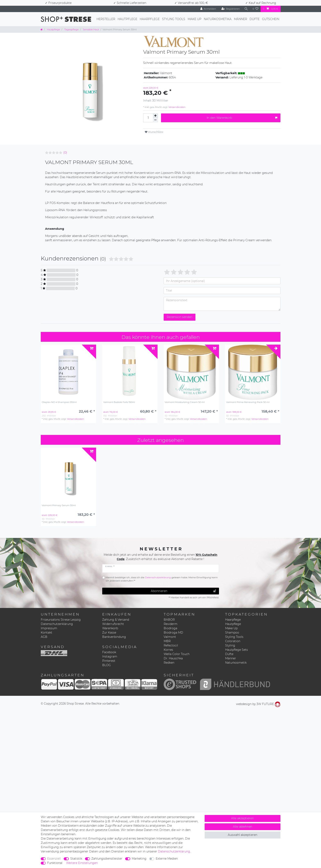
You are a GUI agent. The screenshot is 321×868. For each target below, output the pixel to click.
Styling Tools (174, 19)
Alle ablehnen (243, 827)
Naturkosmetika (218, 19)
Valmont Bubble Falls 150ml (119, 402)
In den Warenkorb (242, 118)
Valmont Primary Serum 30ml (59, 505)
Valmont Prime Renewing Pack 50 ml (248, 402)
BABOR (169, 620)
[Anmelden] (208, 9)
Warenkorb (110, 628)
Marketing (139, 859)
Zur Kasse (109, 633)
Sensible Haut (91, 29)
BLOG (107, 665)
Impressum (49, 628)
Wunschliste (154, 132)
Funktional (55, 863)
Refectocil (171, 645)
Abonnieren (183, 591)
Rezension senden (180, 317)
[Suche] (246, 9)
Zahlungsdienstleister (107, 859)
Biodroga (170, 628)
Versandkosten (177, 107)
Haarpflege (150, 19)
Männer (240, 19)
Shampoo (232, 633)
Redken (169, 663)
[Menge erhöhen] (155, 116)
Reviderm (171, 624)
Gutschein (271, 19)
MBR (167, 641)
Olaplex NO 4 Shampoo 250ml (59, 402)
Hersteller (106, 19)
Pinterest (109, 661)
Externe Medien (167, 859)
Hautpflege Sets (236, 650)
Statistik (76, 859)
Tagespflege (71, 29)
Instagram (110, 656)
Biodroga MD (173, 633)
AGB (44, 637)
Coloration (233, 641)
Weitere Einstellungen (82, 863)
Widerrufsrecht (113, 624)
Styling (230, 645)
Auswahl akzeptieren (243, 835)
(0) (65, 153)
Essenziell (54, 859)
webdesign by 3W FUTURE (258, 704)
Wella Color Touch (177, 654)
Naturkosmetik (236, 663)
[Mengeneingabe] (148, 118)
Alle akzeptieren (242, 818)
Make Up (195, 19)
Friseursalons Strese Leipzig (61, 620)
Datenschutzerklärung (57, 624)
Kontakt (47, 633)
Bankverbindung (114, 637)
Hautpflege (127, 19)
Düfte (255, 19)
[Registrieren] (231, 9)
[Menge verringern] (155, 120)
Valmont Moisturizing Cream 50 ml (185, 402)
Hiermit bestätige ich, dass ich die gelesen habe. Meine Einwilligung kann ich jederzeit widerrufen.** (162, 579)
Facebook (109, 652)
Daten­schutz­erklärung (174, 851)
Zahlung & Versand (116, 620)
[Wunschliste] (255, 9)
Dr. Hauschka (173, 658)
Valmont (170, 637)
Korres (168, 650)
